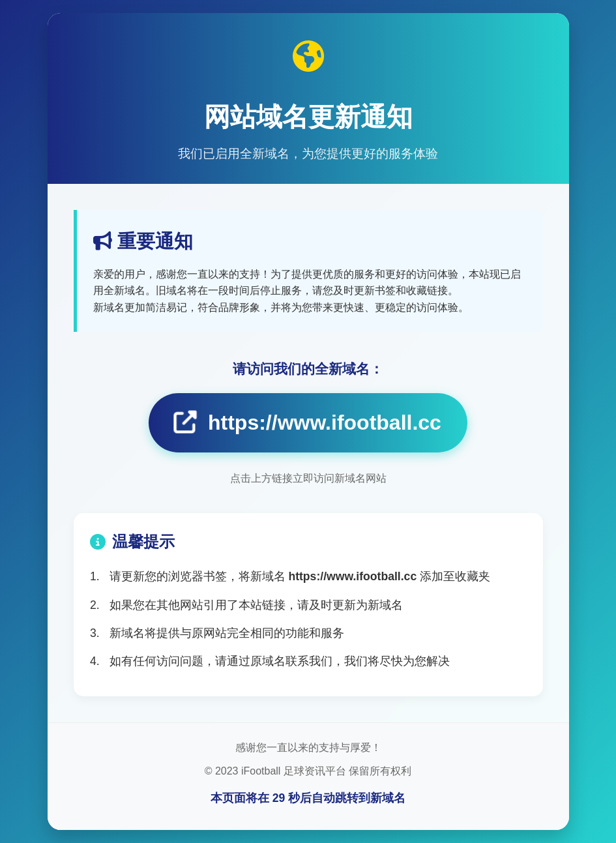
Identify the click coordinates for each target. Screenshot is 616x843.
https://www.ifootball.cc (308, 422)
